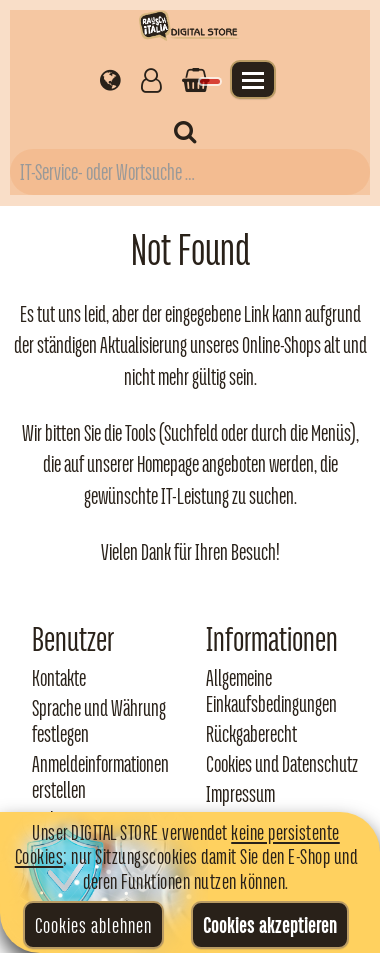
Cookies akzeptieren (270, 925)
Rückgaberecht (251, 734)
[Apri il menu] (253, 79)
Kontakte (59, 678)
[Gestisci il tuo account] (151, 79)
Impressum (240, 794)
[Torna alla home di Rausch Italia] (190, 28)
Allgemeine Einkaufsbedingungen (271, 691)
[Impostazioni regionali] (110, 79)
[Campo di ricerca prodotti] (190, 172)
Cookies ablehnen (93, 925)
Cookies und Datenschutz (282, 764)
